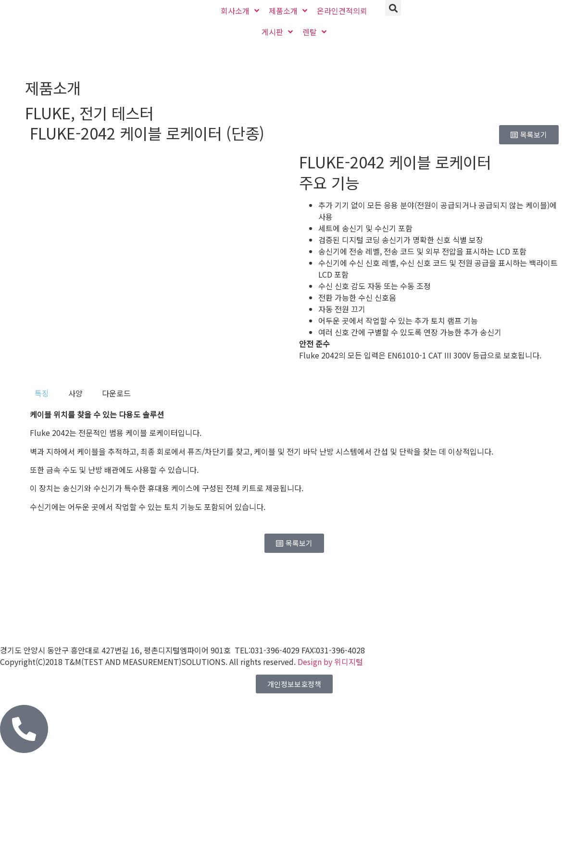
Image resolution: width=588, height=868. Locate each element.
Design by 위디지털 (330, 662)
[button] (393, 8)
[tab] (42, 393)
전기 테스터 (116, 113)
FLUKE (48, 113)
